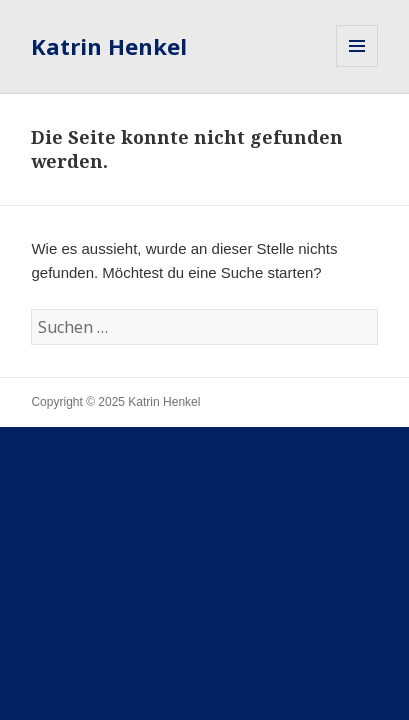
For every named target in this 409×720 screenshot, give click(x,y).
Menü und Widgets (357, 66)
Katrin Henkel (109, 46)
